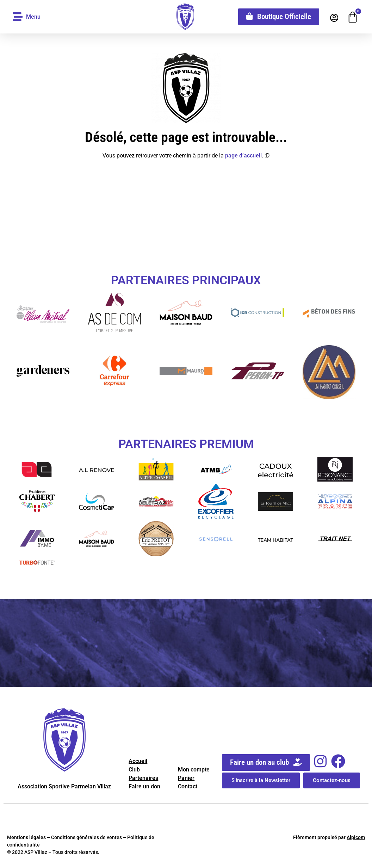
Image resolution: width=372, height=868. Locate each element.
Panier (186, 778)
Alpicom (356, 837)
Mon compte (194, 770)
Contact (188, 786)
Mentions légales (26, 837)
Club (134, 770)
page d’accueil (243, 156)
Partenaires (143, 778)
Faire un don (144, 786)
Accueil (138, 761)
